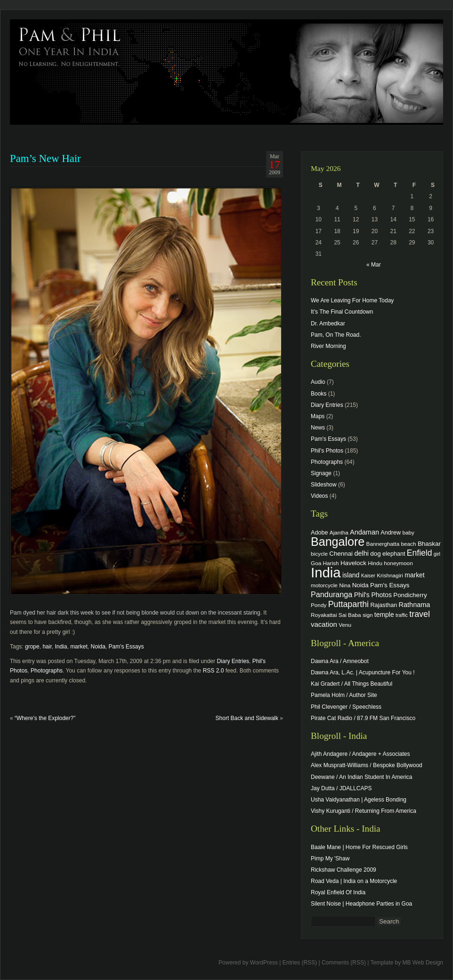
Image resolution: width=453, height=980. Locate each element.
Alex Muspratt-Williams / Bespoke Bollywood (367, 765)
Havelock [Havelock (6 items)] (353, 563)
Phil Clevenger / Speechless (346, 707)
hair (47, 647)
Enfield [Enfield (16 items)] (420, 553)
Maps (318, 416)
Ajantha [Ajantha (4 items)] (339, 532)
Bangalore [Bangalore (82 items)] (338, 542)
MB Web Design (423, 963)
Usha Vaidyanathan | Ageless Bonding (359, 800)
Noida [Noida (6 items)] (360, 585)
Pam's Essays (126, 647)
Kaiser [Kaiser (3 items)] (368, 575)
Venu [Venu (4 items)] (345, 625)
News (318, 428)
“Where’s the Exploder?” (45, 718)
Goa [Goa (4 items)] (316, 563)
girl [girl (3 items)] (437, 554)
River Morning (328, 346)
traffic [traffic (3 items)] (402, 615)
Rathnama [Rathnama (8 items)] (415, 605)
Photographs (47, 671)
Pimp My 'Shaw (330, 859)
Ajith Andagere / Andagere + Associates (360, 754)
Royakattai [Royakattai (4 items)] (324, 615)
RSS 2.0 (214, 671)
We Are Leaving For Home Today (352, 300)
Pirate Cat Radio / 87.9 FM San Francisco (363, 718)
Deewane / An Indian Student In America (361, 777)
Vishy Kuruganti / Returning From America (364, 811)
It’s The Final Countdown (342, 312)
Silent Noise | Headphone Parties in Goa (361, 904)
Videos (319, 496)
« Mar (374, 265)
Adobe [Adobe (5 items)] (320, 533)
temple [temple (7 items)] (384, 615)
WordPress (264, 963)
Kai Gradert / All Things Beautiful (352, 684)
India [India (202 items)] (326, 572)
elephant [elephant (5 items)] (394, 554)
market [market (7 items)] (415, 575)
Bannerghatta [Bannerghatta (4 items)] (383, 544)
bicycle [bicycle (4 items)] (319, 554)
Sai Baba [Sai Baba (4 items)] (350, 615)
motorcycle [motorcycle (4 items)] (324, 585)
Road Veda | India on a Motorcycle (354, 881)
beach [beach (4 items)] (409, 544)
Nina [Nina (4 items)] (345, 585)
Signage (321, 473)
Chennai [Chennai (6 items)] (341, 554)
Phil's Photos (327, 451)
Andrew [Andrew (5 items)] (391, 533)
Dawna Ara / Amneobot (340, 661)
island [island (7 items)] (351, 575)
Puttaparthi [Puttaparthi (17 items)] (348, 604)
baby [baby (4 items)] (409, 532)
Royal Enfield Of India (338, 892)
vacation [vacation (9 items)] (324, 624)
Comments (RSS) (344, 963)
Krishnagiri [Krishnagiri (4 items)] (390, 575)
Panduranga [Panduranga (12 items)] (332, 594)
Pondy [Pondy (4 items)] (319, 605)
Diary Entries (233, 661)
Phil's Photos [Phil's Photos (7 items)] (373, 595)
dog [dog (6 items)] (375, 554)
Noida (98, 647)
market (79, 647)
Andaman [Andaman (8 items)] (364, 532)
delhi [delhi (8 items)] (361, 553)
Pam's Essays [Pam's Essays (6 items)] (390, 585)
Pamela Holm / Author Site (344, 695)
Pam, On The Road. (336, 335)
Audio (318, 382)
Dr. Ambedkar (328, 324)
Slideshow (324, 485)
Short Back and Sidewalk (247, 718)
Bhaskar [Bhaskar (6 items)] (429, 544)
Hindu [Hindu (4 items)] (375, 563)
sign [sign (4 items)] (368, 615)
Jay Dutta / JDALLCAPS (341, 788)
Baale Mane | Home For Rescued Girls (359, 847)
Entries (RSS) (300, 963)
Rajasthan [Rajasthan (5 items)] (384, 605)
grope (32, 647)
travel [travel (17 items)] (420, 614)
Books (319, 394)
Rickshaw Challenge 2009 (344, 870)
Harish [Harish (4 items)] (331, 563)
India (61, 647)
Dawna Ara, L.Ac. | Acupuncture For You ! (363, 672)
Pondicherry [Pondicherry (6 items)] (410, 595)
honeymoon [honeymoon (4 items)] (398, 563)
